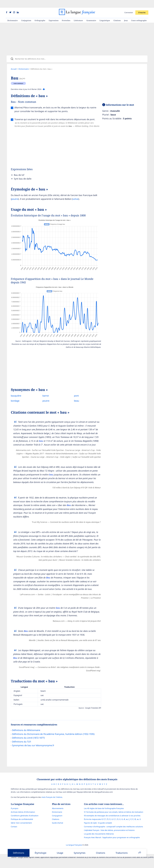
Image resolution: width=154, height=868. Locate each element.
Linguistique (105, 13)
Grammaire (91, 13)
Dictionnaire (13, 13)
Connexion (129, 5)
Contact (14, 839)
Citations (117, 13)
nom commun (18, 77)
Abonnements (58, 821)
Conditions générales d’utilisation (25, 828)
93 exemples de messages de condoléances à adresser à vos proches (112, 828)
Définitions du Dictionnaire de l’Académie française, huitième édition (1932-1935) (53, 746)
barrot (45, 393)
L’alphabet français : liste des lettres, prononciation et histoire (109, 843)
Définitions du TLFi (22, 754)
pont (75, 393)
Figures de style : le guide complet (98, 836)
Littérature (78, 13)
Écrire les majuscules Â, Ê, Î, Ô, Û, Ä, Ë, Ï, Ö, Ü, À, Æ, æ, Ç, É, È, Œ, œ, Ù (112, 832)
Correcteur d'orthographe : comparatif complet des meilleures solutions (113, 839)
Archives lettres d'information (23, 825)
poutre (15, 196)
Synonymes (80, 853)
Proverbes (66, 13)
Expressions (54, 13)
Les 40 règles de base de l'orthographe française (104, 821)
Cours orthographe (139, 13)
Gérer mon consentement (21, 836)
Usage (60, 853)
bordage (15, 398)
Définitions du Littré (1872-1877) (28, 750)
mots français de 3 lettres (52, 810)
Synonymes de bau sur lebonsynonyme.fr (33, 757)
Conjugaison (26, 13)
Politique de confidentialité (22, 832)
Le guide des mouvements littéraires (99, 847)
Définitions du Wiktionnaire (26, 742)
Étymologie (41, 853)
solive (75, 196)
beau (75, 398)
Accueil (14, 63)
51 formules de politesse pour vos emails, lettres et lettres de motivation (114, 825)
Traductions (122, 853)
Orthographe (40, 13)
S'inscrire (142, 5)
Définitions (19, 853)
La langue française (74, 858)
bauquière (16, 393)
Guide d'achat (58, 836)
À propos (15, 821)
